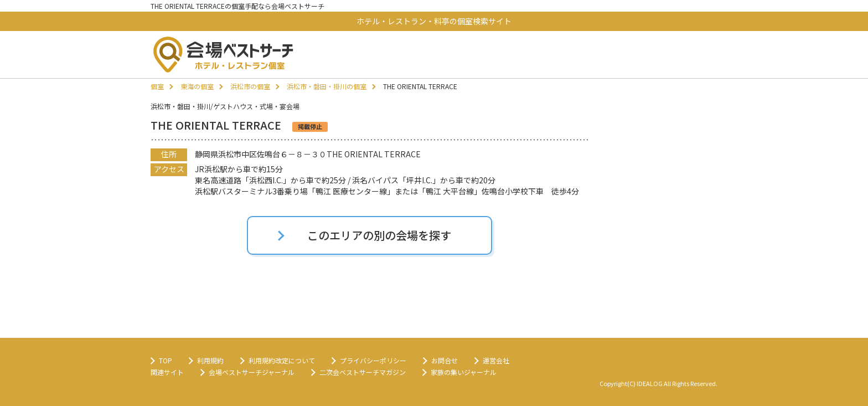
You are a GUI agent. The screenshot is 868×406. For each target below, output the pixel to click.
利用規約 (210, 360)
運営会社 (496, 360)
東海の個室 (197, 86)
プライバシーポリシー (373, 360)
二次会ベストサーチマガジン (363, 372)
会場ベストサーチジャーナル (252, 372)
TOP (166, 360)
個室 (157, 86)
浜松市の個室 (250, 86)
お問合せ (445, 360)
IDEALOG (650, 383)
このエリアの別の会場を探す (379, 235)
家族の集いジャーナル (464, 372)
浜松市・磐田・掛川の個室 (327, 86)
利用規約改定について (282, 360)
